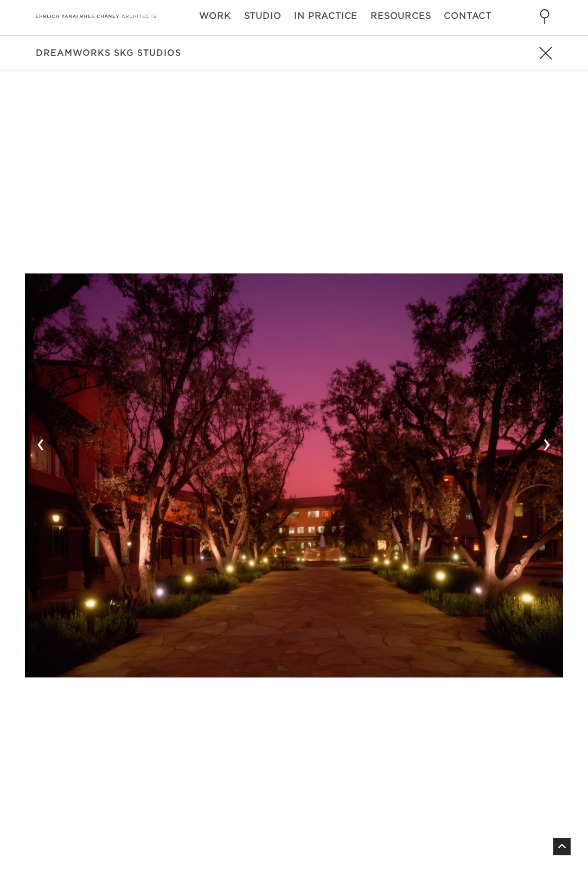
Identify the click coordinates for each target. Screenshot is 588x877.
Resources (401, 16)
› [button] (547, 224)
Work (215, 16)
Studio (263, 16)
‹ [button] (41, 224)
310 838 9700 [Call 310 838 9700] (192, 792)
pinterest (522, 808)
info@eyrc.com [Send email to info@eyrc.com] (202, 805)
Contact (468, 16)
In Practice (326, 16)
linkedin (518, 795)
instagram (524, 781)
